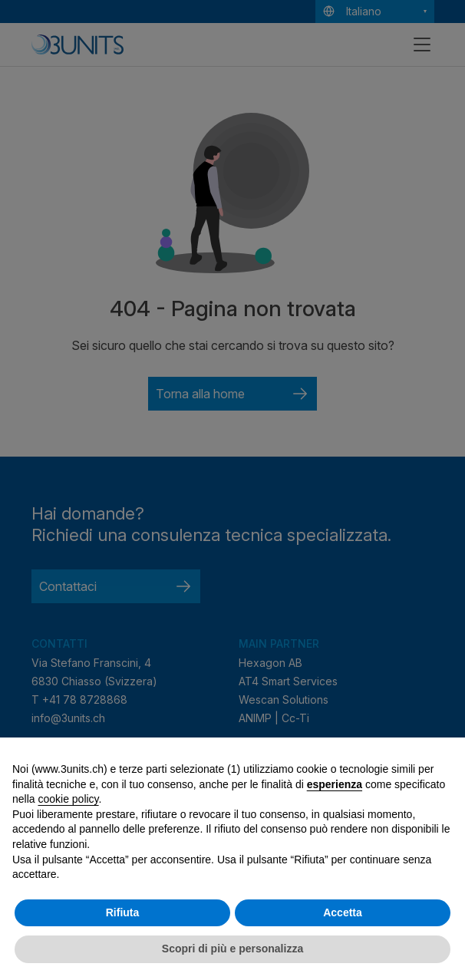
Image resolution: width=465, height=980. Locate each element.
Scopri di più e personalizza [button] (232, 949)
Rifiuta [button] (123, 912)
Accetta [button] (343, 912)
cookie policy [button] (68, 799)
